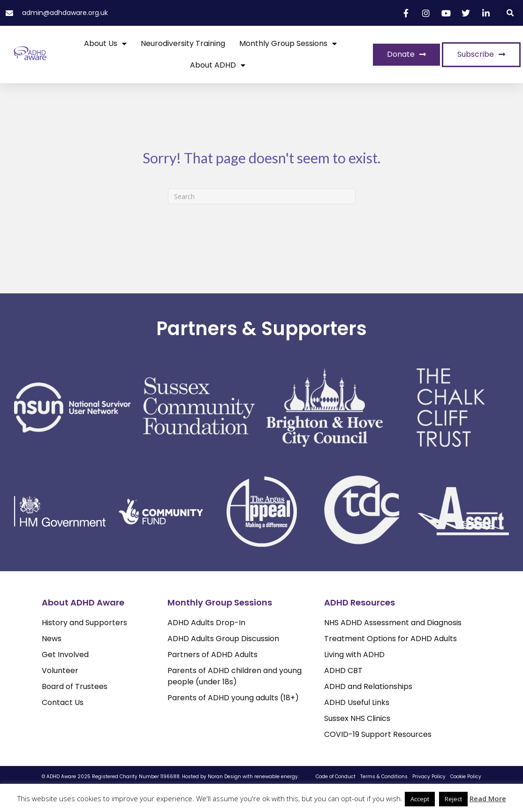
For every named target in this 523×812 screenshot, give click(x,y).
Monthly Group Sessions (288, 44)
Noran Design (224, 777)
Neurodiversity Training (183, 43)
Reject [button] (453, 799)
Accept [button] (420, 799)
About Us (105, 44)
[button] (510, 13)
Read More (488, 798)
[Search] (262, 196)
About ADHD (218, 65)
